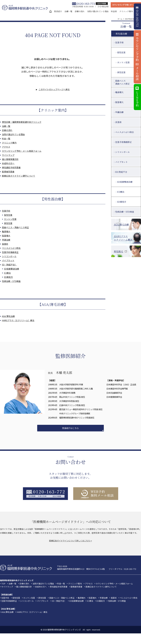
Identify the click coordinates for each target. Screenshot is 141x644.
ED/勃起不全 (121, 172)
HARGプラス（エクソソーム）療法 (18, 320)
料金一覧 (6, 138)
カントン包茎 (10, 219)
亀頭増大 (6, 231)
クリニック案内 (126, 11)
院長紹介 (58, 11)
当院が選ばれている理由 (98, 11)
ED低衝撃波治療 (12, 269)
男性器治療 (121, 34)
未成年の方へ (8, 163)
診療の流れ (80, 11)
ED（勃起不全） (9, 265)
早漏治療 (6, 240)
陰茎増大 (6, 236)
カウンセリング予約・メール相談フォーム (22, 151)
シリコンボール (9, 256)
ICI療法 (7, 273)
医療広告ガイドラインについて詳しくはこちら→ (70, 541)
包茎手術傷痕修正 (10, 252)
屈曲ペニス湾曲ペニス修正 (122, 82)
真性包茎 (8, 223)
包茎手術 (6, 211)
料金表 (114, 11)
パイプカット (8, 260)
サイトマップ (8, 155)
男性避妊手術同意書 (11, 167)
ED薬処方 (8, 277)
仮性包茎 (8, 215)
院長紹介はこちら (70, 428)
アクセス (6, 147)
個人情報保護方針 (10, 159)
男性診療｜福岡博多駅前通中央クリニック (22, 122)
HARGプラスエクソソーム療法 (123, 238)
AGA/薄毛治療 (8, 316)
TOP (3, 584)
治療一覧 (68, 11)
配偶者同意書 (8, 172)
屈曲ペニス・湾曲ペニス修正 (15, 227)
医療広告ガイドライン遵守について (19, 176)
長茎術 (5, 244)
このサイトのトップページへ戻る (54, 89)
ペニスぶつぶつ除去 (11, 248)
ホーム (120, 19)
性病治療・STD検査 (11, 281)
